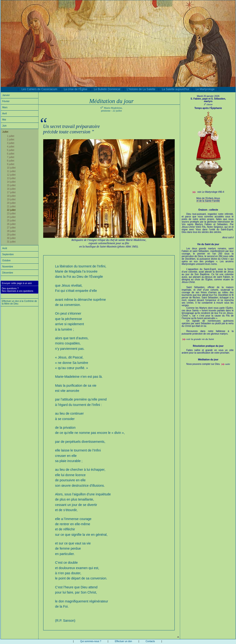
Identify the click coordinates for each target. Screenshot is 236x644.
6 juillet (11, 154)
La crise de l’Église (76, 89)
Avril (5, 114)
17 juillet (11, 192)
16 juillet (11, 189)
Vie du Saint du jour (208, 244)
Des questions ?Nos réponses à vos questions (18, 290)
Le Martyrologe (205, 89)
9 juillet (11, 164)
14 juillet (11, 182)
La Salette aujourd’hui (175, 89)
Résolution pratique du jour (208, 346)
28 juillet (11, 231)
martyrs (208, 101)
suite (228, 364)
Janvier (6, 95)
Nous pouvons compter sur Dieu (204, 364)
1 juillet (11, 136)
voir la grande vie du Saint (200, 339)
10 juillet (11, 168)
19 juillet (11, 199)
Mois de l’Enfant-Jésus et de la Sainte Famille (208, 200)
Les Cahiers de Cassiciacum (39, 89)
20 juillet (11, 203)
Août (5, 248)
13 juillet (11, 178)
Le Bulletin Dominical (107, 89)
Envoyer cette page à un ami (17, 283)
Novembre (8, 267)
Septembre (8, 254)
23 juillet (11, 214)
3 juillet (11, 143)
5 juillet (11, 150)
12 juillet (11, 175)
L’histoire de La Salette (141, 89)
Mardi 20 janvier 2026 (208, 96)
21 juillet (11, 206)
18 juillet (11, 196)
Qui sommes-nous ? (91, 641)
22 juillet (11, 210)
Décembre (8, 273)
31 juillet (11, 242)
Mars (5, 107)
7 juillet (11, 157)
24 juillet (11, 217)
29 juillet (11, 235)
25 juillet (11, 221)
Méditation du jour (208, 360)
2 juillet (11, 140)
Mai (4, 120)
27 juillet (11, 228)
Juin (4, 126)
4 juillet (11, 147)
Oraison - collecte (208, 210)
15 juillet (11, 185)
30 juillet (11, 238)
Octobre (7, 260)
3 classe (208, 104)
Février (6, 101)
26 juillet (11, 224)
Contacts (150, 641)
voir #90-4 (211, 192)
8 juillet (11, 161)
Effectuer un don (123, 641)
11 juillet (11, 171)
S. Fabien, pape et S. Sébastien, (208, 99)
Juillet (5, 132)
